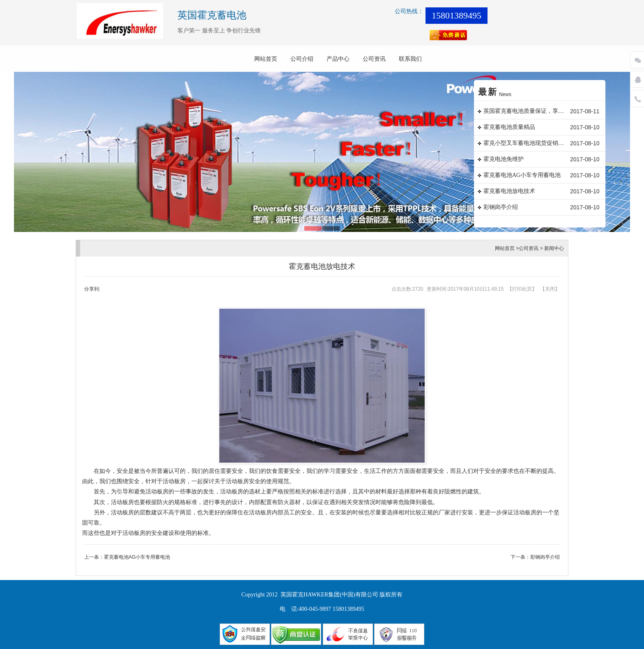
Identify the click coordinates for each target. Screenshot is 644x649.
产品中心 (338, 59)
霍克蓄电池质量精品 (509, 127)
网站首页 (266, 59)
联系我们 (410, 59)
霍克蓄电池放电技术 (509, 191)
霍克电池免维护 (504, 159)
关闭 (550, 289)
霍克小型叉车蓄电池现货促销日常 (526, 143)
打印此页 (522, 289)
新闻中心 (554, 248)
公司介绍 (302, 59)
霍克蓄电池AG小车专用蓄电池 (522, 175)
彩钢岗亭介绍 (501, 207)
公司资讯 (374, 59)
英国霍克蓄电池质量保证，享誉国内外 (526, 111)
